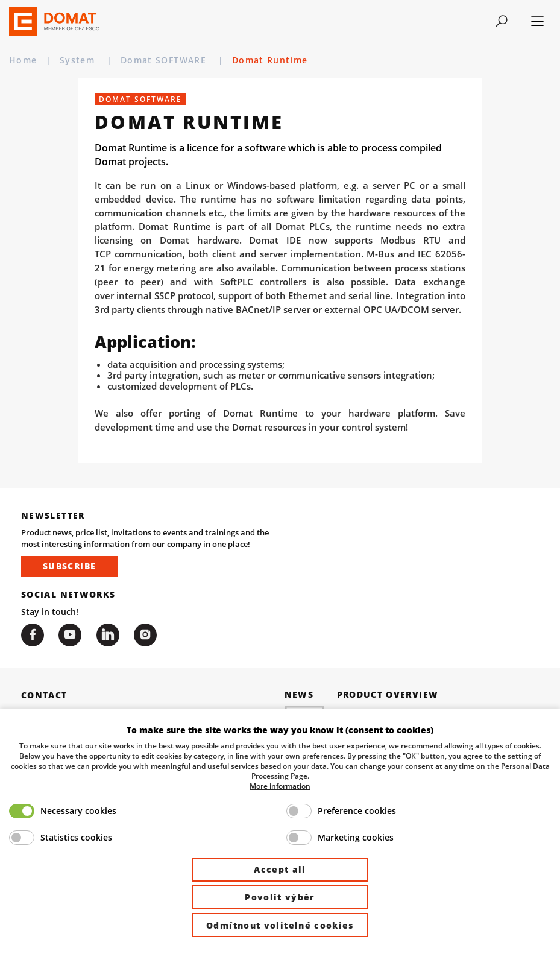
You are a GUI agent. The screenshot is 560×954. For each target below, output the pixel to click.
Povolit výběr (280, 897)
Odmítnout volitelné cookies (280, 925)
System (79, 60)
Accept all (280, 869)
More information (280, 786)
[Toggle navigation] (501, 21)
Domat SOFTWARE (165, 60)
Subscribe (69, 566)
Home (23, 60)
